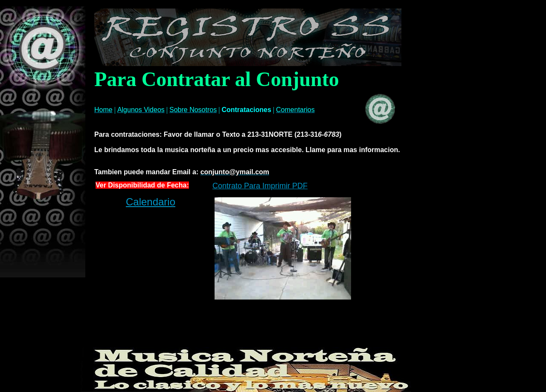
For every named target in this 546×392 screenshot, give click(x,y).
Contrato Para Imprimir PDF (260, 186)
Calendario (151, 202)
